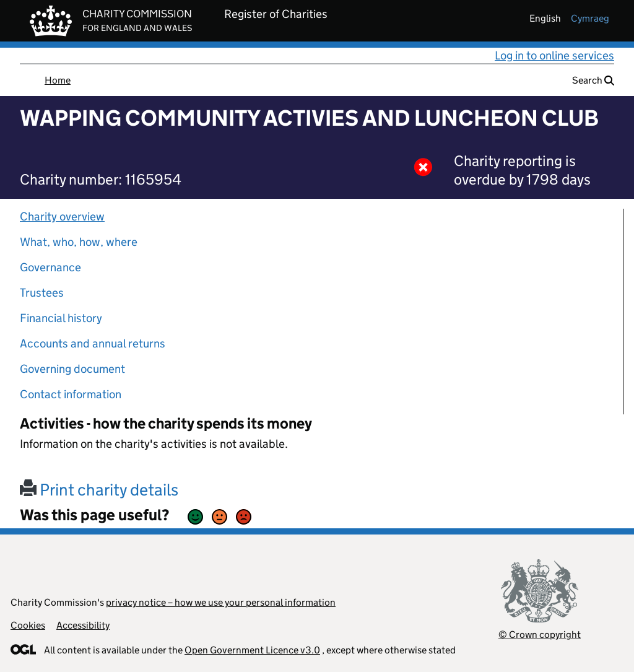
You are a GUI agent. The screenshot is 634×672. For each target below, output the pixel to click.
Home (58, 80)
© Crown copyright (540, 635)
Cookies (28, 625)
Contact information (71, 394)
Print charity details (99, 490)
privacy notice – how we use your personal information (221, 602)
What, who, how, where (79, 242)
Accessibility (83, 625)
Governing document (72, 369)
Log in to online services (554, 55)
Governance (50, 267)
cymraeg (590, 18)
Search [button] (593, 80)
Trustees (42, 293)
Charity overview (62, 216)
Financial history (61, 318)
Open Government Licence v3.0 (252, 650)
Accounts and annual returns (93, 343)
